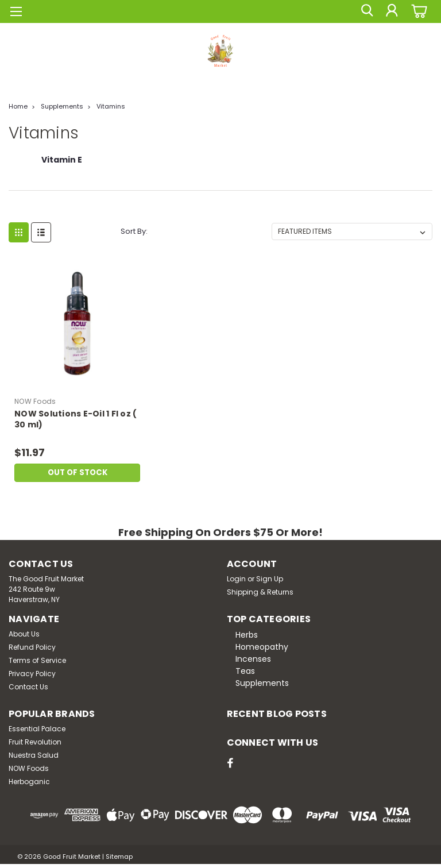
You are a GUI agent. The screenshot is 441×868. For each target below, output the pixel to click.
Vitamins (111, 106)
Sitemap (119, 857)
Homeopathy (262, 647)
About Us (24, 634)
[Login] (392, 11)
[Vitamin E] (62, 166)
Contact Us (28, 687)
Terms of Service (37, 660)
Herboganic (29, 782)
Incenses (253, 659)
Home (18, 106)
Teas (245, 671)
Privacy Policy (32, 674)
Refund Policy (32, 647)
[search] (366, 11)
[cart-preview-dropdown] (418, 11)
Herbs (247, 635)
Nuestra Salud (34, 755)
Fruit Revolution (35, 742)
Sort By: (134, 231)
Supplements (62, 106)
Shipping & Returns (260, 592)
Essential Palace (37, 729)
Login (236, 579)
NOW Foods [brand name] (35, 401)
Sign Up (270, 579)
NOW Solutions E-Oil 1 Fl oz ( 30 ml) (76, 419)
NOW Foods (29, 768)
